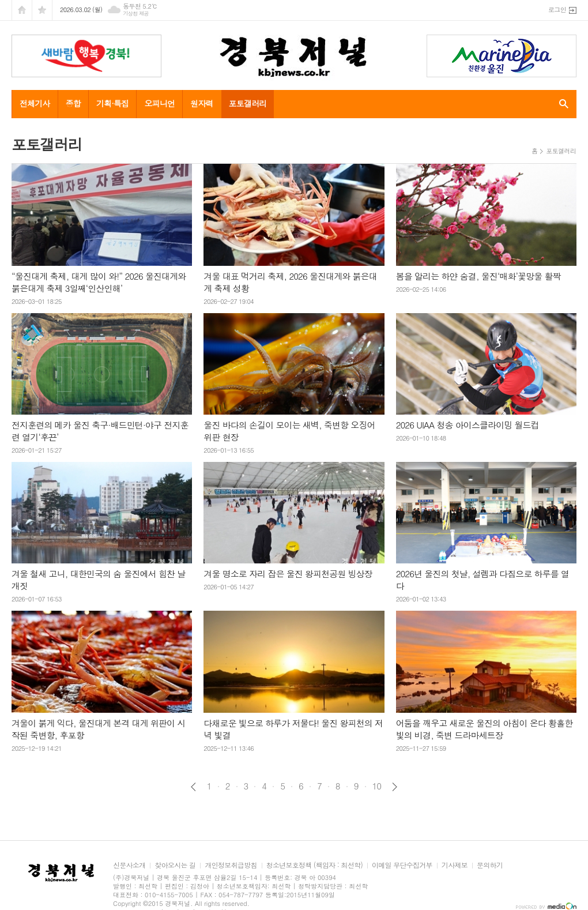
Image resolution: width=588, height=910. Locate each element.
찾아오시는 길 (175, 865)
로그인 (557, 10)
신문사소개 (129, 865)
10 (377, 786)
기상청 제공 (136, 14)
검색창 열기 (561, 104)
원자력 (201, 103)
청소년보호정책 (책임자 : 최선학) (314, 865)
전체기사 (35, 103)
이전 (193, 787)
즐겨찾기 (42, 10)
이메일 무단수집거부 (402, 865)
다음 (395, 787)
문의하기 (490, 865)
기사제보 (455, 865)
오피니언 (159, 103)
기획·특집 (112, 103)
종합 (73, 103)
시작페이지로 (22, 10)
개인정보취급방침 (231, 865)
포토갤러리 (248, 103)
